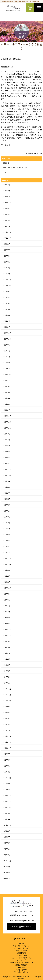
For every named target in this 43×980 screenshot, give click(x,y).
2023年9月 (6, 244)
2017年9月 (6, 517)
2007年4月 (6, 873)
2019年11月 (7, 422)
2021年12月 (7, 333)
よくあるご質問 (21, 955)
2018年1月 (6, 511)
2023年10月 (7, 238)
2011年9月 (6, 784)
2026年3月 (6, 191)
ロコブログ (7, 172)
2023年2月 (6, 274)
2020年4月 (6, 398)
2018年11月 (7, 469)
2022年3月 (6, 315)
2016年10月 (7, 564)
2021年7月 (6, 345)
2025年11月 (7, 203)
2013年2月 (6, 730)
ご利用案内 (21, 953)
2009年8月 (6, 831)
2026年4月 (6, 185)
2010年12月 (7, 795)
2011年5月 (6, 790)
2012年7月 (6, 754)
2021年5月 (6, 357)
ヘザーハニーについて (21, 948)
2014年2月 (6, 677)
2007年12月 (7, 861)
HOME (21, 943)
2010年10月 (7, 807)
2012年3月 (6, 766)
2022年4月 (6, 309)
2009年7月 (6, 837)
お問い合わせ (21, 970)
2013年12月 (7, 689)
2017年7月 (6, 529)
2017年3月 (6, 541)
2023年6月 (6, 256)
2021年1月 (6, 369)
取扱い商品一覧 (21, 951)
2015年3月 (6, 618)
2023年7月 (6, 250)
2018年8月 (6, 487)
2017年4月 (6, 535)
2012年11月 (7, 742)
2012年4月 (6, 760)
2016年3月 (6, 582)
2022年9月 (6, 291)
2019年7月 (6, 440)
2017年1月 (6, 552)
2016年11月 (7, 558)
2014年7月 (6, 653)
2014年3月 (6, 671)
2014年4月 (6, 665)
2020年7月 (6, 380)
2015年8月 (6, 594)
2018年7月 (6, 493)
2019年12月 (7, 416)
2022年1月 (6, 327)
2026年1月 (6, 197)
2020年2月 (6, 410)
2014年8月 (6, 647)
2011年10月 (7, 778)
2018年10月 (7, 475)
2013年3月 (6, 724)
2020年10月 (7, 374)
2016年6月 (6, 576)
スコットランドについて (21, 958)
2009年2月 (6, 843)
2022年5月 (6, 303)
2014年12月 (7, 629)
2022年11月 (7, 280)
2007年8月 (6, 867)
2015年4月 (6, 612)
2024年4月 (6, 220)
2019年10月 (7, 428)
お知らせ (6, 163)
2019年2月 (6, 463)
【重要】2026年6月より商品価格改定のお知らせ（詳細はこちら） (21, 2)
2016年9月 (6, 570)
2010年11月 (7, 801)
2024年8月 (6, 214)
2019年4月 (6, 452)
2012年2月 (6, 772)
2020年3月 (6, 404)
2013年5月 (6, 718)
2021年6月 (6, 351)
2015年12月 (7, 588)
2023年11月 (7, 232)
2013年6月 (6, 712)
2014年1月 (6, 683)
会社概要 (21, 967)
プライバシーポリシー (22, 972)
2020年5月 (6, 392)
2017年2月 (6, 546)
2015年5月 (6, 606)
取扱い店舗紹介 (21, 965)
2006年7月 (6, 879)
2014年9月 (6, 641)
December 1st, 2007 (12, 58)
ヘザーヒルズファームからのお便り (15, 168)
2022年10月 (7, 286)
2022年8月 (6, 297)
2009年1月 (6, 849)
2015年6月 (6, 600)
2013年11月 (7, 695)
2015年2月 (6, 624)
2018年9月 (6, 481)
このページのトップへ (33, 153)
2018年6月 (6, 499)
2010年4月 (6, 819)
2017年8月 (6, 523)
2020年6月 (6, 386)
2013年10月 (7, 701)
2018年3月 (6, 505)
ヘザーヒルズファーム (22, 946)
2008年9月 (6, 855)
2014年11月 (7, 635)
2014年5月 (6, 659)
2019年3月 (6, 458)
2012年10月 (7, 748)
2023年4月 (6, 262)
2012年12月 (7, 736)
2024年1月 (6, 226)
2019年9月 (6, 434)
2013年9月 (6, 707)
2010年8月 (6, 813)
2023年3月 (6, 268)
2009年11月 (7, 825)
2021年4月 (6, 363)
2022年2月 (6, 321)
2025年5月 (6, 208)
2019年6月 (6, 446)
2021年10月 (7, 339)
